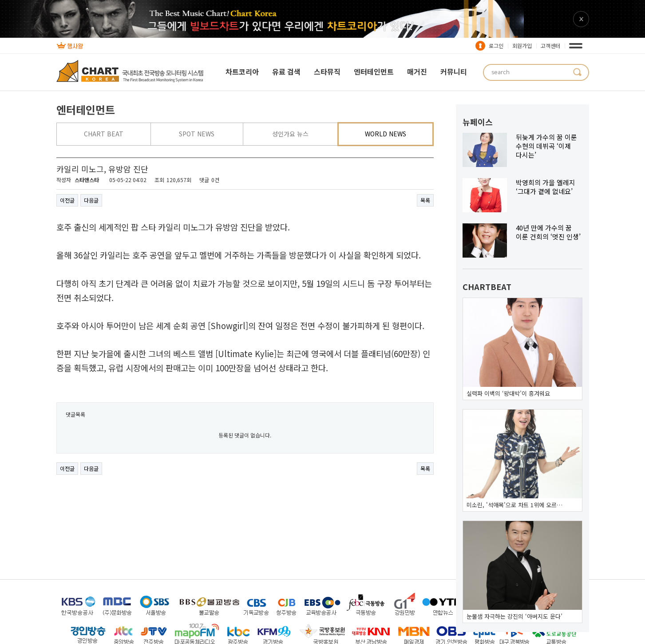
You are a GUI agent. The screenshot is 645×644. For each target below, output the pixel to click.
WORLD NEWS (386, 134)
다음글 (91, 200)
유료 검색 (286, 72)
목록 (425, 200)
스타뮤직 (327, 72)
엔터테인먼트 (374, 72)
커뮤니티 (454, 72)
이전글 (67, 200)
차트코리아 (242, 72)
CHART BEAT (104, 134)
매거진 (417, 72)
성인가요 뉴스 (290, 134)
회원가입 (522, 46)
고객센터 (550, 46)
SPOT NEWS (197, 134)
